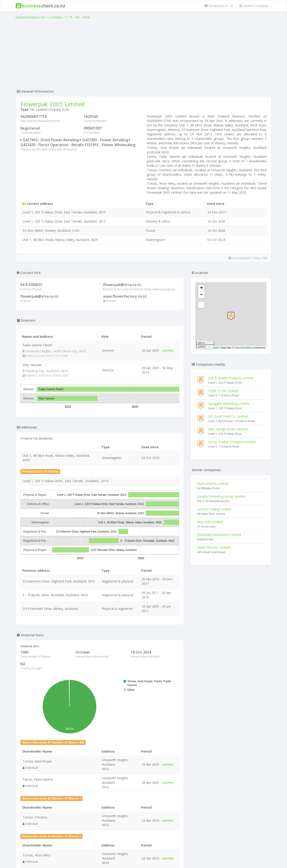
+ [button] (201, 288)
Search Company (254, 6)
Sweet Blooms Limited (214, 547)
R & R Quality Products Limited (231, 378)
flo (78, 17)
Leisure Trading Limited (214, 509)
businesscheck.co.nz (30, 17)
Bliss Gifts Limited (210, 522)
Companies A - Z (219, 6)
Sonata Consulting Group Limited (221, 496)
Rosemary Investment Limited (219, 535)
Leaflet (215, 348)
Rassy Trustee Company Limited (232, 442)
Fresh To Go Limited (223, 391)
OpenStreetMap (243, 348)
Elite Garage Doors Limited (228, 429)
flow (87, 17)
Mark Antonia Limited (213, 484)
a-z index (55, 17)
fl (71, 17)
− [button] (201, 295)
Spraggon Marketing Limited (229, 404)
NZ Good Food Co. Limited (228, 416)
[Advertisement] (143, 53)
